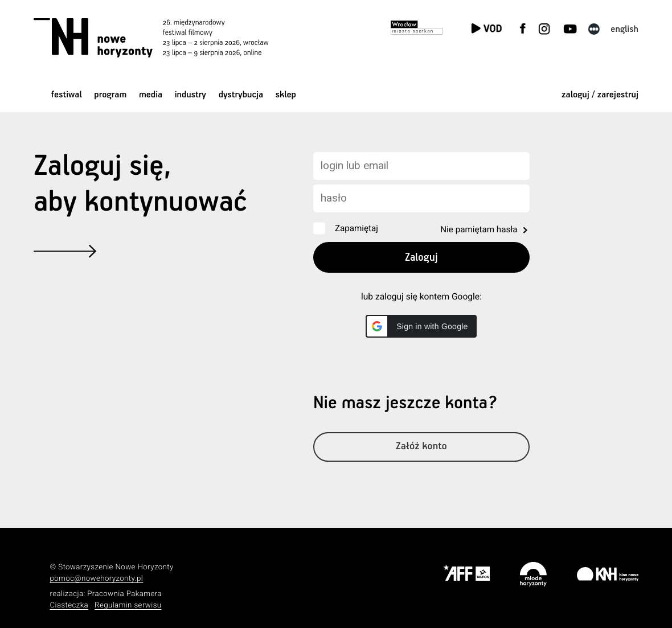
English (624, 29)
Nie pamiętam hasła (479, 229)
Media (151, 95)
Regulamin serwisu (128, 606)
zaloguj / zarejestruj (600, 95)
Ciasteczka (69, 606)
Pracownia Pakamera (124, 594)
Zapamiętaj (357, 228)
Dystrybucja (241, 95)
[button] (421, 326)
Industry (190, 95)
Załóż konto (422, 448)
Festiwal (67, 95)
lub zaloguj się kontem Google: (421, 297)
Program (110, 95)
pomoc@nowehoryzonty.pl (97, 579)
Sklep (286, 95)
